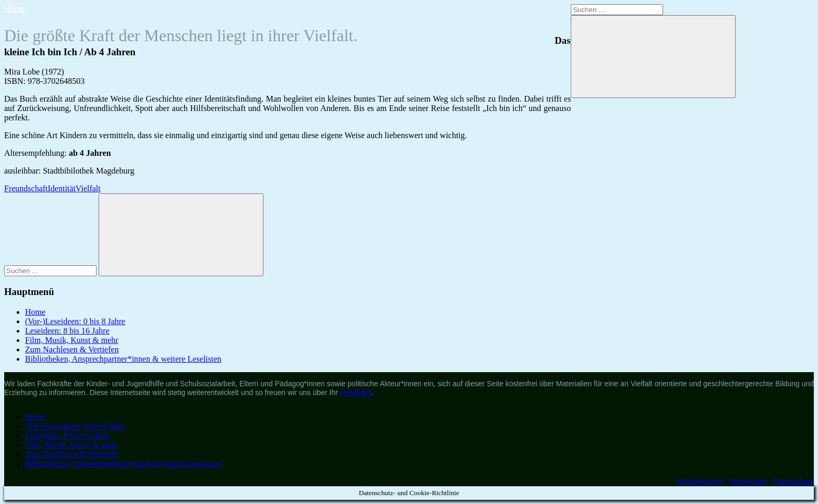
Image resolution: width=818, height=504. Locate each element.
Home (14, 9)
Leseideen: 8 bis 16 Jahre (67, 331)
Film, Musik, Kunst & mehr (72, 340)
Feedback (356, 392)
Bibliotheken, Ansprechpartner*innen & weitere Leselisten (123, 359)
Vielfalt (88, 188)
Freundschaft (26, 188)
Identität (62, 188)
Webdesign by (700, 481)
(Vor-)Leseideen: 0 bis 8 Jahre (75, 321)
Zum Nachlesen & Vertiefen (72, 349)
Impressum (748, 481)
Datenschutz (793, 481)
